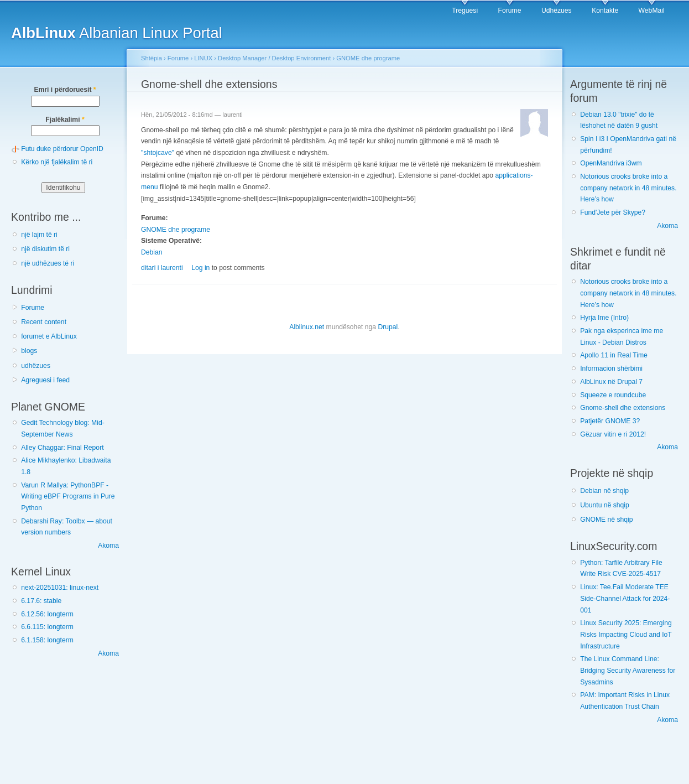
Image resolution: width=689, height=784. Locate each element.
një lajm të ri (39, 235)
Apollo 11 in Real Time (614, 355)
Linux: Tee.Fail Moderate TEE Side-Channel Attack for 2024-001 (625, 598)
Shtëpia (152, 58)
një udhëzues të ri (48, 263)
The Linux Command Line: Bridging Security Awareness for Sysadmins (628, 670)
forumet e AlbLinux (49, 336)
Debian (152, 252)
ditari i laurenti (162, 268)
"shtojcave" (158, 153)
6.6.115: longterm (47, 627)
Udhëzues (557, 11)
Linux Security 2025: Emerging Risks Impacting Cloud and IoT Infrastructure (626, 634)
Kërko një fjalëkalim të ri (57, 162)
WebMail (652, 11)
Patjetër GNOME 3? (610, 421)
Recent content (44, 322)
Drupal (388, 327)
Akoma (108, 546)
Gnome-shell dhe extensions (623, 408)
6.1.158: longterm (47, 640)
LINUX (203, 58)
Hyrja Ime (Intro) (604, 318)
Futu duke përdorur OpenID (62, 149)
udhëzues (36, 366)
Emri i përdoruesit (65, 90)
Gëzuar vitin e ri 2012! (613, 434)
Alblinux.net (307, 327)
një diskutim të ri (45, 249)
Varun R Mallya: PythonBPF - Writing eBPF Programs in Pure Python (68, 497)
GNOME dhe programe (368, 58)
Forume (510, 11)
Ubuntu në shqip (605, 505)
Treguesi (465, 11)
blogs (29, 351)
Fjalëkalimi (65, 120)
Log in (200, 268)
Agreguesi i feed (45, 380)
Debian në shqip (604, 491)
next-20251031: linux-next (60, 588)
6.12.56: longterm (47, 614)
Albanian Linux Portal (117, 33)
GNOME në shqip (606, 520)
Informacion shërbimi (611, 368)
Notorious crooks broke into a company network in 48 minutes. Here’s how (628, 188)
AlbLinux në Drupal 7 (611, 382)
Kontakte (605, 11)
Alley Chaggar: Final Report (62, 448)
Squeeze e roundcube (613, 395)
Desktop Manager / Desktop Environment (274, 58)
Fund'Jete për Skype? (613, 212)
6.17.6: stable (41, 601)
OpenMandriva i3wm (611, 163)
